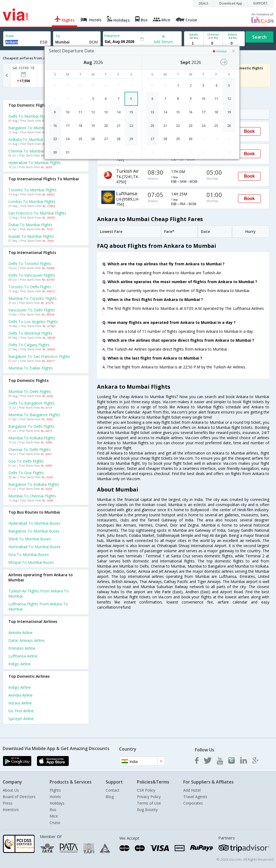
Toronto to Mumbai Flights (32, 190)
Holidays (57, 803)
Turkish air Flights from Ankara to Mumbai (39, 594)
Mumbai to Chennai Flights (32, 496)
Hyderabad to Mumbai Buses (34, 523)
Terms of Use (149, 803)
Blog (110, 797)
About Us (11, 790)
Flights (55, 790)
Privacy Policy (149, 797)
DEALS (203, 3)
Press (8, 803)
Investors (11, 810)
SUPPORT (260, 3)
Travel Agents (195, 797)
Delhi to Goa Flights (26, 473)
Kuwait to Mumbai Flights (31, 236)
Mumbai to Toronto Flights (32, 298)
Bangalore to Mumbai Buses (34, 531)
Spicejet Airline (21, 719)
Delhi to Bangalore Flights (32, 403)
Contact (113, 790)
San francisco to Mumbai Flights (37, 213)
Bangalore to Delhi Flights (32, 426)
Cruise (55, 823)
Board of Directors (19, 797)
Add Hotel (192, 790)
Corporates (193, 803)
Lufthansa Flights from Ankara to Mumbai (38, 606)
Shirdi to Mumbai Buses (30, 539)
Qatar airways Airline (26, 640)
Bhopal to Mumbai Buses (31, 562)
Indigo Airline (20, 664)
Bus (53, 810)
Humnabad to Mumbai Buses (34, 547)
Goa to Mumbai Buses (29, 555)
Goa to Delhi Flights (26, 461)
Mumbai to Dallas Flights (31, 368)
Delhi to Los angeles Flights (33, 322)
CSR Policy (146, 790)
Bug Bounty (147, 810)
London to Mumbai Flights (32, 201)
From (10, 36)
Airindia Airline (20, 633)
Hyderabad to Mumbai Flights (35, 163)
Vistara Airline (20, 703)
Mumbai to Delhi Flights (30, 391)
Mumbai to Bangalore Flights (34, 415)
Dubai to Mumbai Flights (30, 225)
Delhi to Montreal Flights (30, 333)
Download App (231, 3)
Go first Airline (21, 711)
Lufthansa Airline (23, 656)
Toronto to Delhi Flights (30, 287)
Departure (112, 35)
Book (249, 131)
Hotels (55, 797)
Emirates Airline (22, 648)
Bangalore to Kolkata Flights (34, 484)
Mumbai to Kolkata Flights (32, 438)
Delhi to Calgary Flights (29, 345)
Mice (54, 816)
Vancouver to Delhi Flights (32, 310)
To (58, 36)
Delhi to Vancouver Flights (32, 275)
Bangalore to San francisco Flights (39, 356)
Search (259, 37)
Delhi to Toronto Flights (30, 264)
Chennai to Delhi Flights (30, 450)
